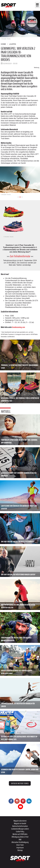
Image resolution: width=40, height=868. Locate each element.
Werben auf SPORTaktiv (20, 834)
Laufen (13, 44)
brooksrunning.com (19, 327)
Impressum (20, 848)
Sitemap (20, 850)
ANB (20, 839)
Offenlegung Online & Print (20, 837)
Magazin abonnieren (20, 821)
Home (3, 44)
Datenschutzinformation (20, 826)
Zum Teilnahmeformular (20, 256)
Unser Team (20, 845)
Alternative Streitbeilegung (20, 842)
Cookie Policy (20, 831)
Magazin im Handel (20, 823)
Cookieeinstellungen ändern (20, 829)
